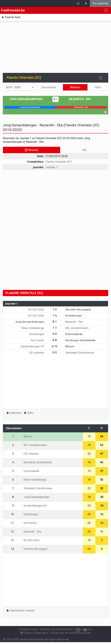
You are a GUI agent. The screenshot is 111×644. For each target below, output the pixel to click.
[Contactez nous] (78, 630)
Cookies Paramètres (34, 633)
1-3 (55, 309)
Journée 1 (52, 167)
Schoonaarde (71, 334)
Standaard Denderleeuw (77, 353)
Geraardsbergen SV (35, 346)
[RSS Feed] (85, 630)
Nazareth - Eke (77, 99)
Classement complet (22, 611)
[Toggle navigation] (101, 78)
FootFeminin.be (13, 10)
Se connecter (100, 3)
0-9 (55, 334)
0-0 (55, 352)
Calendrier (16, 413)
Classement (48, 87)
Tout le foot (11, 17)
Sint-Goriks (40, 340)
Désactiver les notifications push (71, 633)
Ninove (67, 346)
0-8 (55, 340)
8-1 (55, 99)
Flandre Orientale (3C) (59, 162)
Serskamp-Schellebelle (78, 340)
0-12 (55, 346)
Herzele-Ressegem (76, 310)
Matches (75, 87)
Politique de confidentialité (56, 629)
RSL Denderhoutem (74, 328)
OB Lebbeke (39, 353)
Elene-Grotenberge (35, 328)
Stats (98, 87)
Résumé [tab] (31, 150)
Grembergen (71, 316)
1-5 (55, 316)
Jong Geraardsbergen (28, 99)
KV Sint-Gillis (39, 310)
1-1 (55, 328)
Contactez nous (28, 629)
